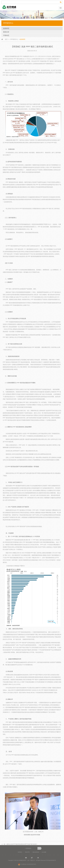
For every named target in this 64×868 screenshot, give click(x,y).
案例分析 (6, 32)
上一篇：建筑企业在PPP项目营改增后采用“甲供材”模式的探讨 (19, 844)
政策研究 (6, 28)
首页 (6, 39)
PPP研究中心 (14, 39)
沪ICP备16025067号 (51, 860)
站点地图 (44, 852)
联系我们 (20, 852)
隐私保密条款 (36, 852)
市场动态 (6, 35)
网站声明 (27, 852)
